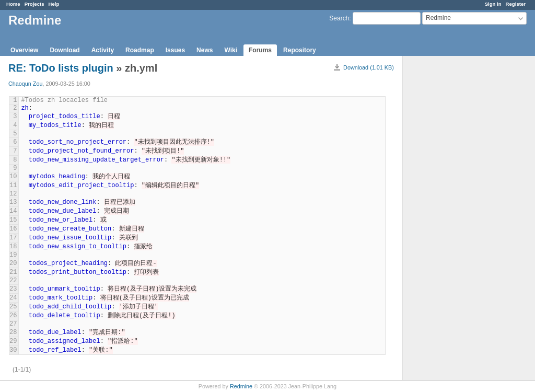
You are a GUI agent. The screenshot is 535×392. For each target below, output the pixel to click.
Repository (300, 50)
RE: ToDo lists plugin (62, 68)
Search (339, 18)
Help (54, 4)
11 (13, 186)
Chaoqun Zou (25, 84)
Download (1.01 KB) (369, 67)
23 (13, 289)
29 (13, 341)
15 (13, 220)
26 (13, 316)
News (205, 50)
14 (13, 211)
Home (13, 4)
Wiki (231, 50)
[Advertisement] (455, 220)
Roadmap (140, 50)
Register (516, 4)
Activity (103, 50)
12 (13, 194)
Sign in (493, 4)
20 (13, 263)
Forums (260, 50)
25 (13, 307)
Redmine (241, 386)
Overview (24, 50)
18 (13, 247)
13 (13, 202)
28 (13, 332)
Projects (34, 4)
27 (13, 324)
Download (65, 50)
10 (13, 177)
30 (13, 350)
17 (13, 238)
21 (13, 272)
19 (13, 255)
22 (13, 281)
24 (13, 298)
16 (13, 229)
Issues (175, 50)
